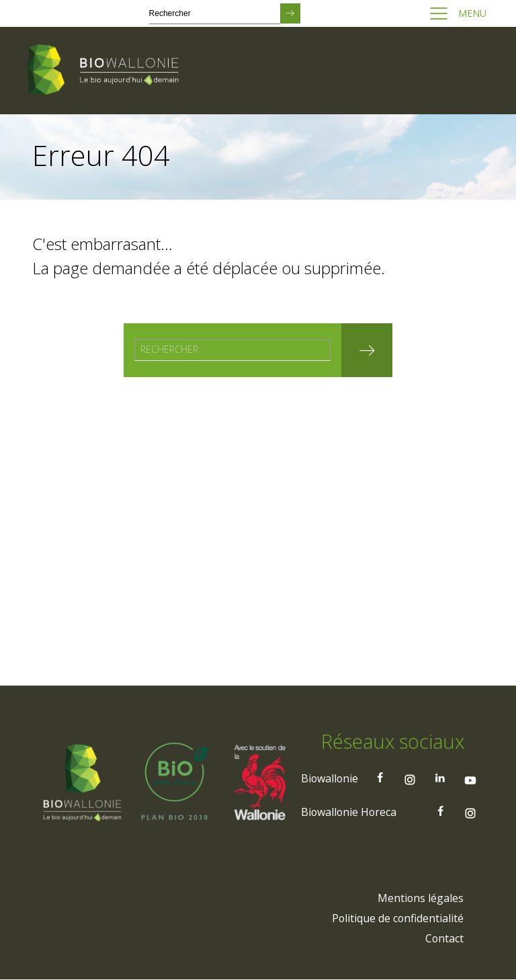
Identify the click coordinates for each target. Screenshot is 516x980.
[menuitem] (420, 899)
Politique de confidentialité (397, 919)
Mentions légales (420, 899)
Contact (444, 939)
